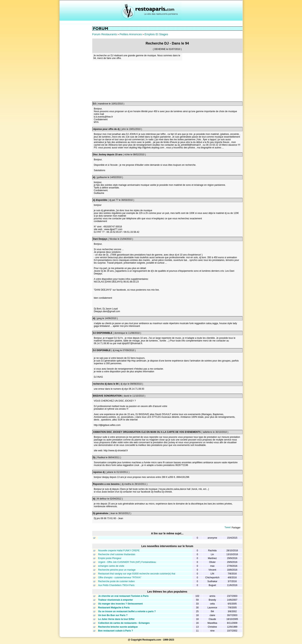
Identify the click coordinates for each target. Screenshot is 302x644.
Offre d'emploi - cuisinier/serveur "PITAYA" (120, 578)
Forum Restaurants (105, 34)
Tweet (227, 527)
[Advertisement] (76, 84)
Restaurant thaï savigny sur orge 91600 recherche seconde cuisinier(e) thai (137, 574)
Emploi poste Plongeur (110, 558)
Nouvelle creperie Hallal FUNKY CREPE (119, 551)
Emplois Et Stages (156, 34)
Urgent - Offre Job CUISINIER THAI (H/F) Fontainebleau (127, 562)
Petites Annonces (131, 34)
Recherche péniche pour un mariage (117, 570)
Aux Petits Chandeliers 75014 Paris (116, 585)
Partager (236, 528)
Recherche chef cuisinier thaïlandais (117, 554)
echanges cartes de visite (111, 566)
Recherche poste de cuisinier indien (117, 581)
